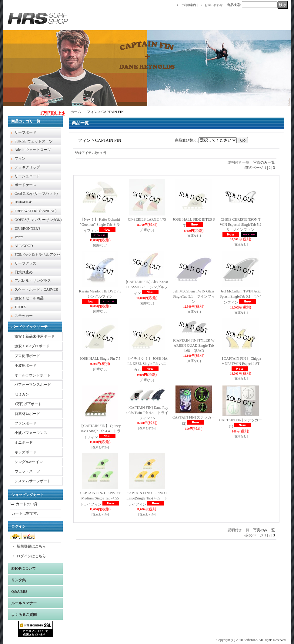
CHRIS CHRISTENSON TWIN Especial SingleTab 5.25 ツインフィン (241, 225)
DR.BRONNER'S (28, 229)
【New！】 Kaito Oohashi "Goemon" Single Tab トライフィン (100, 225)
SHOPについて (23, 569)
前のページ (253, 168)
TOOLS (20, 307)
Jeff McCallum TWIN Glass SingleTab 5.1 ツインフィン (194, 296)
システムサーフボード (33, 481)
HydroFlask (23, 202)
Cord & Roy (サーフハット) (36, 193)
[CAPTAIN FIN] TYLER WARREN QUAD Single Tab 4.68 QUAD (194, 345)
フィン (20, 158)
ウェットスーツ (27, 471)
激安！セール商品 (29, 298)
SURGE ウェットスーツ (34, 141)
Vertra (19, 237)
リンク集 (18, 580)
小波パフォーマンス (31, 433)
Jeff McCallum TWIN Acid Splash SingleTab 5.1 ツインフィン (241, 297)
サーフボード (25, 132)
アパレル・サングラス (33, 281)
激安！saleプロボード (32, 346)
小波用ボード (25, 365)
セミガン (22, 394)
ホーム (76, 112)
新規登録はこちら (31, 546)
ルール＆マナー (24, 603)
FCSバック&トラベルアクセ (37, 255)
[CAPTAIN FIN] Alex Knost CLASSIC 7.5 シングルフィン (147, 287)
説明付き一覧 (239, 162)
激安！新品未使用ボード (35, 336)
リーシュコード (27, 176)
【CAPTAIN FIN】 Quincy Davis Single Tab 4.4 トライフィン (100, 431)
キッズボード (25, 452)
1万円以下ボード (28, 404)
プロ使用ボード (27, 356)
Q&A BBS (19, 592)
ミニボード (24, 442)
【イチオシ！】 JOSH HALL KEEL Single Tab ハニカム (147, 364)
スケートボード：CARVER (36, 289)
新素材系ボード (27, 414)
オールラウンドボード (33, 375)
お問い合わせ (214, 5)
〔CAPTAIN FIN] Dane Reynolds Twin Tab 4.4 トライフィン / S (147, 413)
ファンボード (25, 423)
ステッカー (24, 316)
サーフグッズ (25, 263)
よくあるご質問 (24, 615)
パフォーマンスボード (33, 385)
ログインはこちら (31, 556)
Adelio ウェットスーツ (33, 150)
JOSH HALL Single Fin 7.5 (100, 359)
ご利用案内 (189, 5)
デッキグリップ (27, 167)
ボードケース (25, 185)
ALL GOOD (24, 246)
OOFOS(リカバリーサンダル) (38, 220)
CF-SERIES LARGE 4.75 (147, 219)
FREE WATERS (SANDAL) (35, 211)
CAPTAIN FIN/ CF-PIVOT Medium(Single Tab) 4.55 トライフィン (102, 499)
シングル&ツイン (29, 462)
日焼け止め (24, 272)
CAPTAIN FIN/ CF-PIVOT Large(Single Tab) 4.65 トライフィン (149, 499)
